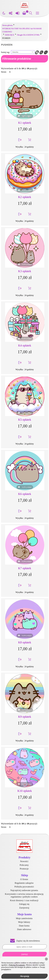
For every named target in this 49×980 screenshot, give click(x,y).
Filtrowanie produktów (17, 59)
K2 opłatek (25, 197)
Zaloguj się (24, 904)
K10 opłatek (25, 791)
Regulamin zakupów (24, 883)
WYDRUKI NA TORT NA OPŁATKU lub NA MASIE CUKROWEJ (22, 30)
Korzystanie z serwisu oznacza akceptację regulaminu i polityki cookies (24, 895)
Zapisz (24, 954)
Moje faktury (24, 922)
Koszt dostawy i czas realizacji (24, 900)
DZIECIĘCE (10, 35)
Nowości (24, 861)
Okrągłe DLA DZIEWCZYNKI (28, 35)
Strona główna (8, 25)
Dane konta (24, 926)
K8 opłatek (25, 642)
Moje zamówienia (24, 918)
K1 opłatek (25, 123)
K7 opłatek (25, 568)
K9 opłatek (25, 717)
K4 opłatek (25, 345)
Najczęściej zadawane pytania (24, 890)
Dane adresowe (24, 929)
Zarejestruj (24, 908)
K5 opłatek (25, 420)
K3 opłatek (25, 271)
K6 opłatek (25, 494)
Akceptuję (24, 976)
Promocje (24, 869)
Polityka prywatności (24, 887)
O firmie (24, 879)
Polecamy (24, 865)
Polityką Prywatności (17, 965)
